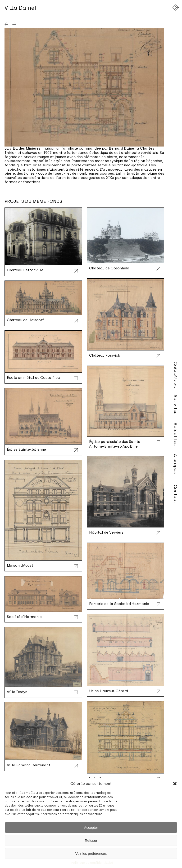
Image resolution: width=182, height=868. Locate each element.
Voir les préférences (91, 853)
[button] (175, 784)
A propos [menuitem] (175, 464)
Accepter (91, 827)
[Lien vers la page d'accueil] (176, 8)
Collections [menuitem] (175, 375)
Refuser (91, 840)
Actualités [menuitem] (175, 434)
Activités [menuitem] (175, 404)
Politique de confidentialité (92, 863)
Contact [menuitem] (175, 494)
